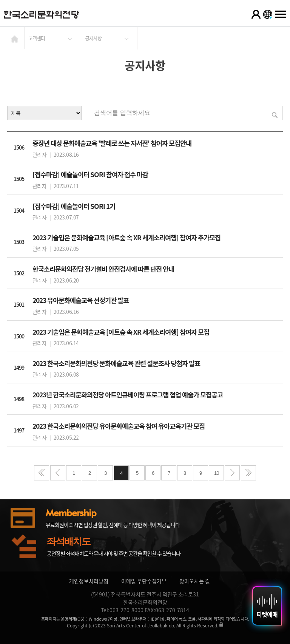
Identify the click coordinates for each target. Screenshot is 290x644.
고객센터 (37, 38)
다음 (232, 473)
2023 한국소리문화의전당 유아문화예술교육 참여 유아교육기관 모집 (119, 426)
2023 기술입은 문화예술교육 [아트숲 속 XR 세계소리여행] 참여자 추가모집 (126, 238)
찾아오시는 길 (195, 581)
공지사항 (93, 38)
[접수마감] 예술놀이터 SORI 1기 (74, 206)
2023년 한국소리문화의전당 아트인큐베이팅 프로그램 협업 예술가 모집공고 (128, 395)
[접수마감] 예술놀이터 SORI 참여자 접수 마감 (90, 175)
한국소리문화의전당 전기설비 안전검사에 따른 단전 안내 (103, 269)
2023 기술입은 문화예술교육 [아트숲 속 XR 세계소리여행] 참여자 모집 (121, 332)
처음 (42, 473)
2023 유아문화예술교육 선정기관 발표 (81, 300)
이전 (58, 473)
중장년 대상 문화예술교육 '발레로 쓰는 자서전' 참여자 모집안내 (112, 143)
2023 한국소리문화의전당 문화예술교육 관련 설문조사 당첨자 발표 (116, 363)
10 (216, 473)
